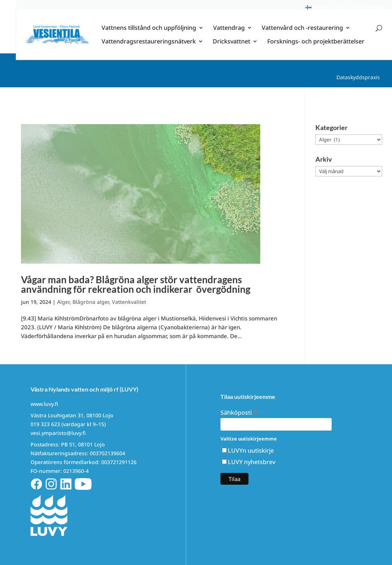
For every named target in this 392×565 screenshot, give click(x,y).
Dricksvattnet (232, 49)
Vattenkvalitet (129, 302)
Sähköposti (239, 412)
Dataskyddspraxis (358, 77)
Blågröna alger (91, 302)
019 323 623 (45, 424)
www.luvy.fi (44, 404)
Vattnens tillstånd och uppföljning (149, 35)
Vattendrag (229, 35)
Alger (63, 302)
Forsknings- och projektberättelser (316, 49)
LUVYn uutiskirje (251, 450)
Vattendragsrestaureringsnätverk (149, 49)
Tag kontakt (367, 8)
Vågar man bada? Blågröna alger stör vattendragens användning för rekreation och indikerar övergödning (137, 284)
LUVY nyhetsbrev (252, 462)
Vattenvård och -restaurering (302, 35)
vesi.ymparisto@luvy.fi (58, 433)
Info (340, 8)
